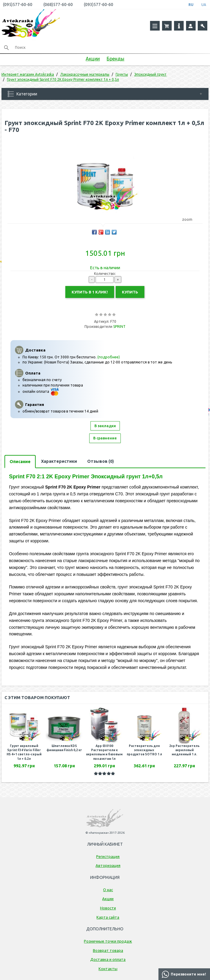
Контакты (108, 969)
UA (204, 5)
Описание (20, 462)
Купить (130, 292)
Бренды (115, 59)
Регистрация (108, 856)
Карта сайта (108, 917)
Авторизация (108, 865)
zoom (190, 219)
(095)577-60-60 (18, 4)
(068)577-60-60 (58, 4)
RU (191, 5)
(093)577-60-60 (99, 4)
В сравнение (105, 438)
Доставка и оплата (108, 959)
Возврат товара (108, 950)
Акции (93, 59)
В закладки (105, 426)
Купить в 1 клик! (90, 292)
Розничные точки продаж (108, 941)
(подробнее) (109, 357)
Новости (108, 908)
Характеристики (59, 461)
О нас (108, 890)
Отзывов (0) (101, 461)
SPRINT (119, 327)
